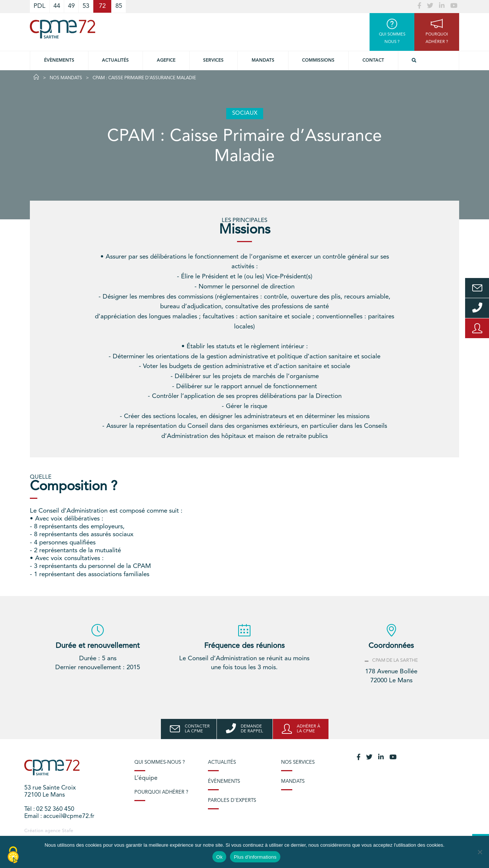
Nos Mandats (66, 78)
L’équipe (146, 778)
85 (119, 6)
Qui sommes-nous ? (160, 762)
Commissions (318, 61)
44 (57, 6)
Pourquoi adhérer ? (161, 792)
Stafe (68, 831)
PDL (40, 6)
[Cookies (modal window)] (13, 855)
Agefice (166, 61)
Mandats (263, 61)
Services (213, 61)
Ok (219, 857)
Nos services (298, 762)
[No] (480, 852)
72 (102, 6)
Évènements (59, 61)
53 (86, 6)
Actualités (115, 61)
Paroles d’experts (232, 801)
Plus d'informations (255, 857)
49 (71, 6)
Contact (373, 61)
